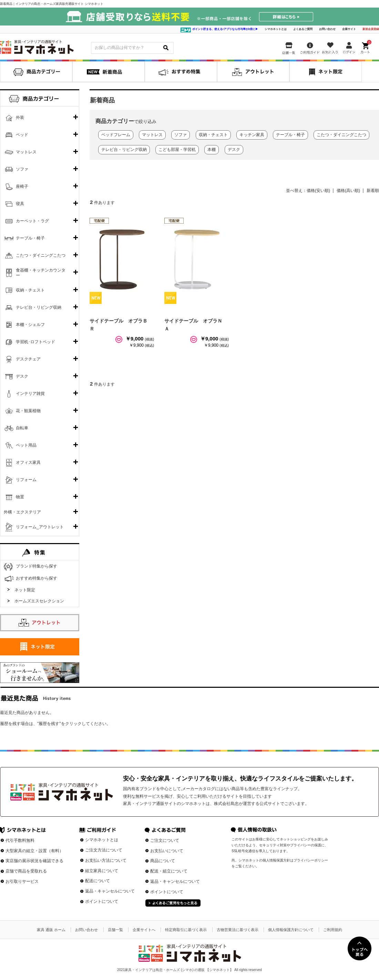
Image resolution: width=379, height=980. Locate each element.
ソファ (22, 169)
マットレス (26, 152)
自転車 (22, 428)
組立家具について (102, 871)
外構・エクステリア (22, 512)
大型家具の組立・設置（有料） (34, 851)
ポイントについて (102, 901)
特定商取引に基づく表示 (186, 930)
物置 (20, 497)
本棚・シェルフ (30, 325)
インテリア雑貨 (30, 394)
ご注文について (165, 840)
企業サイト (349, 29)
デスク (22, 376)
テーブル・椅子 (30, 238)
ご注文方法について (104, 850)
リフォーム (26, 480)
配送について (98, 881)
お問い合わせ (327, 29)
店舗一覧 (115, 930)
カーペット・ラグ (32, 221)
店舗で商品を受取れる (26, 871)
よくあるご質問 (303, 29)
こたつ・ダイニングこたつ (41, 255)
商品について (163, 861)
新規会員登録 (371, 29)
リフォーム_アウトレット (40, 527)
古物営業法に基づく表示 (238, 930)
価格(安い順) (318, 191)
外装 (20, 118)
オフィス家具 (28, 462)
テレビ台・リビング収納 (39, 307)
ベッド (22, 135)
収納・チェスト (30, 290)
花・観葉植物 (28, 411)
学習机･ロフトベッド (35, 342)
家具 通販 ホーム (51, 930)
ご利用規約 (333, 930)
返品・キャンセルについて (110, 891)
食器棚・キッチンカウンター (41, 273)
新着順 (373, 191)
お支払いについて (167, 851)
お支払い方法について (106, 860)
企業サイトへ (144, 930)
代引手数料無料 (20, 840)
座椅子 (22, 186)
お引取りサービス (22, 881)
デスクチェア (28, 359)
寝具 (20, 204)
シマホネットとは (276, 29)
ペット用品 (26, 445)
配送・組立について (169, 871)
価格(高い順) (348, 191)
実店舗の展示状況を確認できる (34, 861)
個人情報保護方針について (291, 930)
